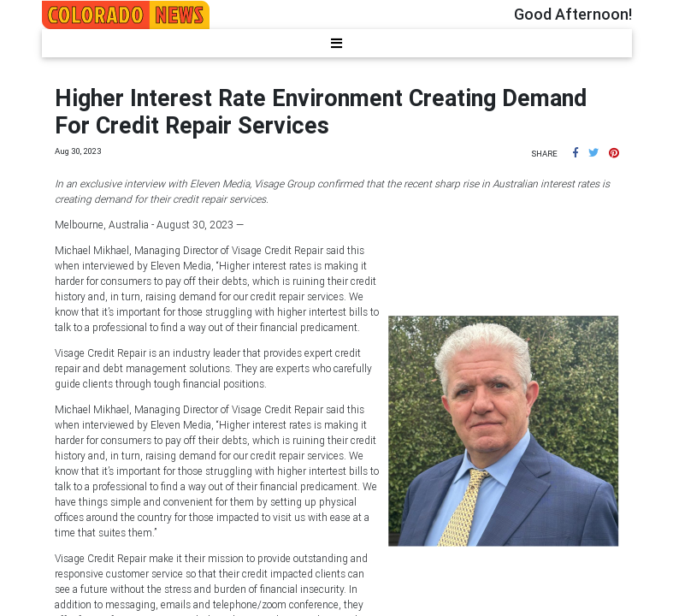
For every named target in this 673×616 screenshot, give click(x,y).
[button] (576, 153)
